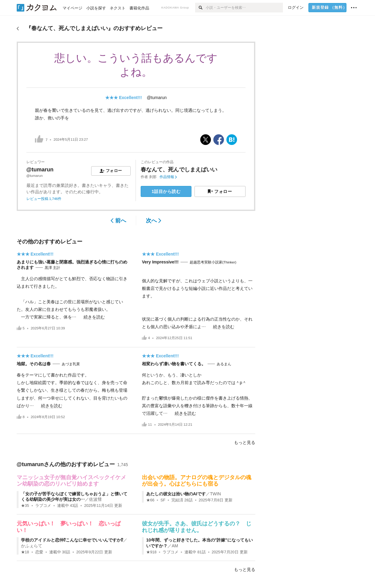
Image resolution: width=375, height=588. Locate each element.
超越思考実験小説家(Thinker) (213, 262)
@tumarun (157, 98)
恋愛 (39, 552)
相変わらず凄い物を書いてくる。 (174, 364)
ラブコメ (43, 506)
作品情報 (168, 177)
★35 (25, 506)
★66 (150, 500)
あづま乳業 (71, 364)
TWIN (215, 494)
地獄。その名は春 (34, 364)
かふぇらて (32, 546)
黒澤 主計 (52, 268)
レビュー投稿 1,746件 (44, 199)
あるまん (224, 364)
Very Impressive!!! (160, 262)
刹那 (153, 177)
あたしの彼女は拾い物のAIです (176, 494)
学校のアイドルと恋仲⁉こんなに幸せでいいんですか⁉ (72, 540)
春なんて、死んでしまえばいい (179, 170)
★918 (151, 552)
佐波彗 (95, 499)
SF (163, 500)
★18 (25, 552)
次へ (154, 221)
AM (175, 546)
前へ (118, 221)
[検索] (200, 8)
